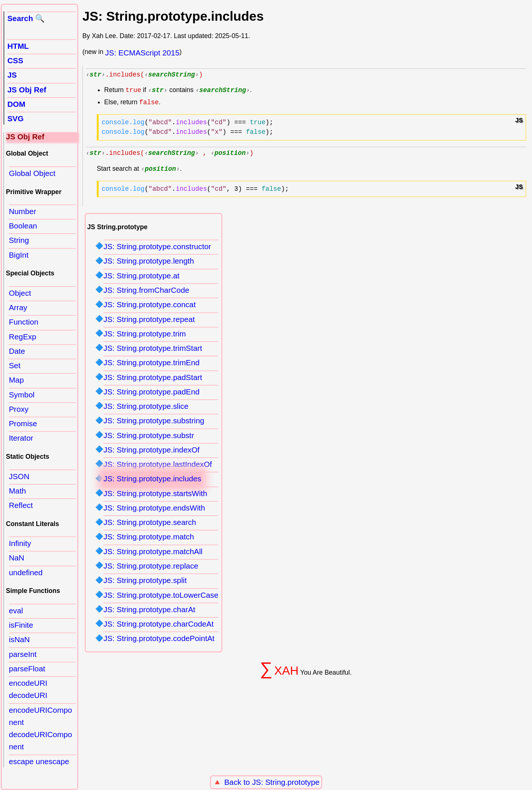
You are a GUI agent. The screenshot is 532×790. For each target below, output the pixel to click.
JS (12, 75)
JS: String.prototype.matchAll (153, 554)
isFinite (21, 625)
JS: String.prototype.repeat (149, 321)
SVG (16, 118)
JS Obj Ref (27, 90)
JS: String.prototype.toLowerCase (161, 597)
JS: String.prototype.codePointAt (159, 640)
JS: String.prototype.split (145, 582)
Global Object (32, 173)
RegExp (23, 337)
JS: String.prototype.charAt (149, 612)
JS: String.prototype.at (141, 278)
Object (20, 293)
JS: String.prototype (286, 782)
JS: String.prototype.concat (150, 307)
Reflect (21, 505)
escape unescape (39, 761)
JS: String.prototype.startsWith (155, 496)
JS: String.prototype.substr (149, 438)
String (19, 240)
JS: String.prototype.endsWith (154, 510)
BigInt (19, 255)
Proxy (19, 409)
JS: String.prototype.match (149, 539)
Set (15, 365)
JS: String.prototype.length (149, 263)
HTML (18, 46)
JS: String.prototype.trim (145, 336)
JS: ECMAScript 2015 (142, 53)
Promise (23, 423)
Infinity (20, 543)
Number (23, 211)
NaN (17, 558)
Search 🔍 (26, 18)
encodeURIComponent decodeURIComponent (40, 728)
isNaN (19, 639)
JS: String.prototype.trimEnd (151, 365)
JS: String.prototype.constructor (157, 249)
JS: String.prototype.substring (154, 423)
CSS (15, 60)
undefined (26, 572)
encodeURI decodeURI (28, 689)
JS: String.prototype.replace (151, 568)
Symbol (22, 395)
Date (17, 351)
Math (17, 491)
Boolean (23, 226)
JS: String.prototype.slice (146, 408)
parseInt (23, 654)
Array (18, 307)
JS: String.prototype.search (150, 524)
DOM (16, 104)
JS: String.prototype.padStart (153, 379)
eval (16, 611)
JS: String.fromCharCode (146, 292)
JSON (19, 476)
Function (24, 322)
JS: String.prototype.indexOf (151, 452)
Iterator (21, 438)
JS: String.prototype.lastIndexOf (158, 466)
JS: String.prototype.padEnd (151, 394)
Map (16, 380)
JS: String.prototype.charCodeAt (158, 626)
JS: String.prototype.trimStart (153, 350)
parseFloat (27, 669)
